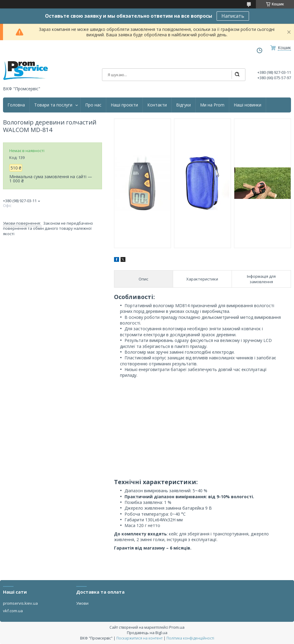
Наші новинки (247, 105)
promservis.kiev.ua (20, 603)
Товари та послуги (53, 105)
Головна (16, 105)
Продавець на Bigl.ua (147, 633)
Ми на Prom (212, 105)
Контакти (157, 105)
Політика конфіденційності (190, 638)
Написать (233, 16)
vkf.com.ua (13, 611)
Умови (82, 603)
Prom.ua (177, 627)
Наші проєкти (124, 105)
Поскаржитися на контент (139, 638)
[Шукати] (237, 75)
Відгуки (183, 105)
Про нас (93, 105)
